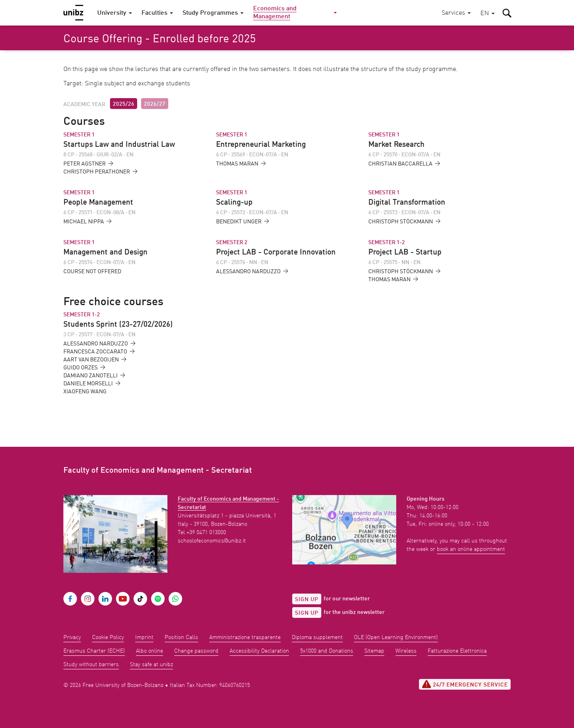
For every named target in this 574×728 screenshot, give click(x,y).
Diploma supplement (317, 637)
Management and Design (105, 253)
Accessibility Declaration (259, 651)
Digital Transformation (407, 203)
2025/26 (124, 104)
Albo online (149, 651)
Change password (196, 651)
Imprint (144, 637)
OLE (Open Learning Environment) (396, 637)
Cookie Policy (108, 637)
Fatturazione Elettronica (457, 651)
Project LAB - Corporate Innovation (276, 253)
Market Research (396, 145)
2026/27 (155, 104)
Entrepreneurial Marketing (261, 145)
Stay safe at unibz (151, 665)
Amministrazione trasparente (245, 637)
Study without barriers (91, 665)
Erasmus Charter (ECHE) (94, 651)
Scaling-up (234, 203)
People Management (98, 203)
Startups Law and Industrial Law (119, 145)
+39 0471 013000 (206, 533)
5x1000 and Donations (327, 651)
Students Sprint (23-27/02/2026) (118, 325)
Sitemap (374, 651)
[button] (488, 14)
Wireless (406, 651)
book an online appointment (471, 549)
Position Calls (181, 637)
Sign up (307, 600)
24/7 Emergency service (465, 684)
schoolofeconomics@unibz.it (212, 541)
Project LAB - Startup (405, 253)
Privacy (72, 637)
